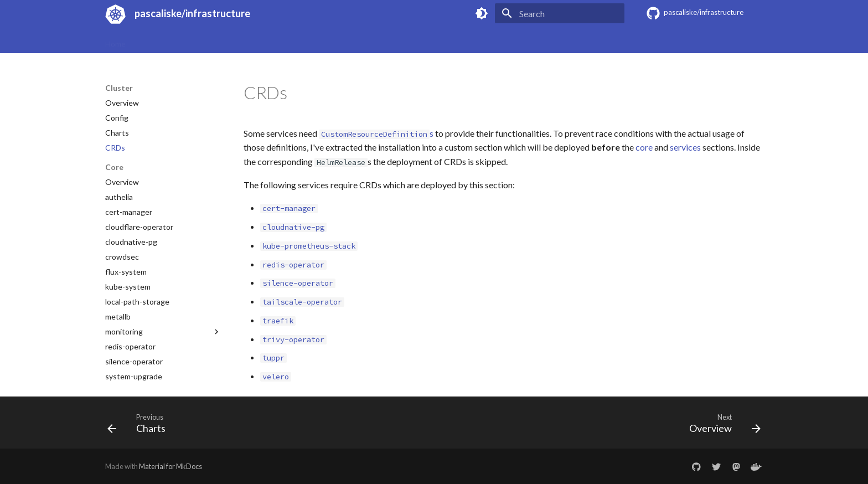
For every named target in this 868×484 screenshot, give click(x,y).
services (685, 147)
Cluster (326, 40)
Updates (244, 40)
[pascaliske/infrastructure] (114, 13)
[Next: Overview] (721, 426)
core (644, 147)
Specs (149, 40)
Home (115, 40)
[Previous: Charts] (140, 426)
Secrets (286, 40)
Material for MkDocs (170, 466)
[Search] (560, 13)
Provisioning (195, 40)
